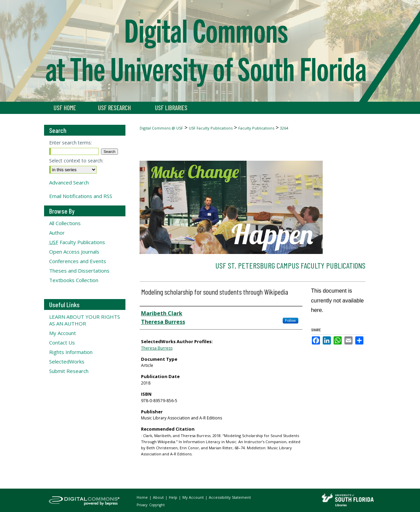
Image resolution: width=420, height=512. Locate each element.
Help (174, 497)
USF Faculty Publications (211, 128)
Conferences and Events (78, 261)
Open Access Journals (74, 252)
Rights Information (71, 352)
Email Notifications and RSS (81, 196)
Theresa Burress (157, 348)
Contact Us (62, 342)
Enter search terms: (71, 143)
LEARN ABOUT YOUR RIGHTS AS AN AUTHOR (85, 320)
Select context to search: (76, 161)
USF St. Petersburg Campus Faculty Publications (290, 265)
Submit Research (69, 371)
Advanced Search (69, 182)
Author (57, 233)
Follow (291, 320)
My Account (63, 333)
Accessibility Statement (230, 497)
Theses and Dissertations (79, 271)
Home (143, 497)
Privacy (143, 505)
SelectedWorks (67, 361)
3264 (284, 128)
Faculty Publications (256, 128)
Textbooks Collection (74, 280)
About (159, 497)
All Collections (65, 223)
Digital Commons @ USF (161, 128)
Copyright (157, 505)
